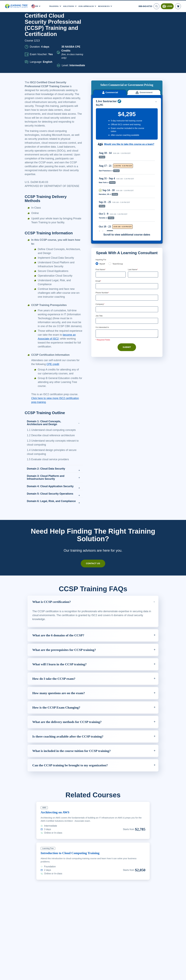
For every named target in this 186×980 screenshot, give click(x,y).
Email (98, 219)
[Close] (181, 975)
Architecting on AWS (57, 828)
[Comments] (127, 272)
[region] (128, 128)
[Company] (127, 248)
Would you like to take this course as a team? (129, 82)
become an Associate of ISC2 (56, 350)
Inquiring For (101, 198)
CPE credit (59, 376)
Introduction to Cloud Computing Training (73, 869)
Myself (103, 202)
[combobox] (99, 236)
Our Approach (89, 6)
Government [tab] (144, 31)
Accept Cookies (153, 975)
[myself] (97, 202)
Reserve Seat (145, 95)
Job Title (99, 254)
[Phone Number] (127, 236)
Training (54, 6)
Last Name (133, 208)
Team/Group (119, 202)
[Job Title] (127, 260)
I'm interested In (103, 266)
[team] (110, 202)
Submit (127, 286)
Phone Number (103, 231)
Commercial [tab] (110, 31)
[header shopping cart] (178, 6)
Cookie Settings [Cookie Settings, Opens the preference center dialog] (132, 975)
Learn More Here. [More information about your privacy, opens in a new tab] (46, 977)
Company (100, 243)
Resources (107, 6)
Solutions (70, 6)
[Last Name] (143, 213)
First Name (101, 208)
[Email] (127, 224)
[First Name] (111, 213)
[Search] (156, 6)
